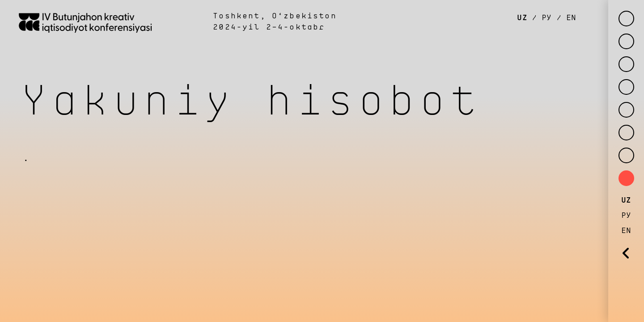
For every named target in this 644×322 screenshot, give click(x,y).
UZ (524, 18)
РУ (547, 18)
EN (569, 18)
